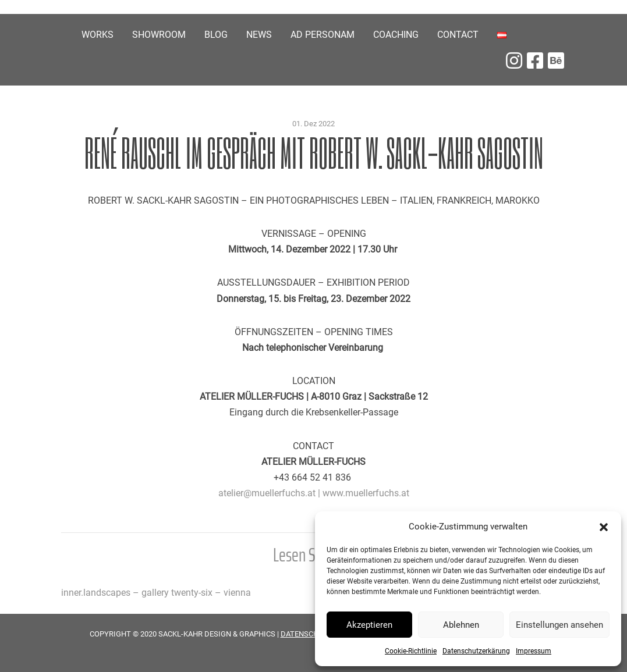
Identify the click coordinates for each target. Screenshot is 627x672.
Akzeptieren (369, 625)
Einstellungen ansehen (559, 625)
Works (98, 35)
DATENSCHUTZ (307, 634)
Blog (216, 35)
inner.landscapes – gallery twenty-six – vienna (156, 593)
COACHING (396, 35)
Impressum (534, 651)
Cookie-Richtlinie (411, 651)
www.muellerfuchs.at (366, 493)
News (259, 35)
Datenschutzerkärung (476, 651)
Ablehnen (461, 625)
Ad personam (323, 35)
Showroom (159, 35)
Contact (458, 35)
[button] (604, 527)
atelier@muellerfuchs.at (267, 493)
